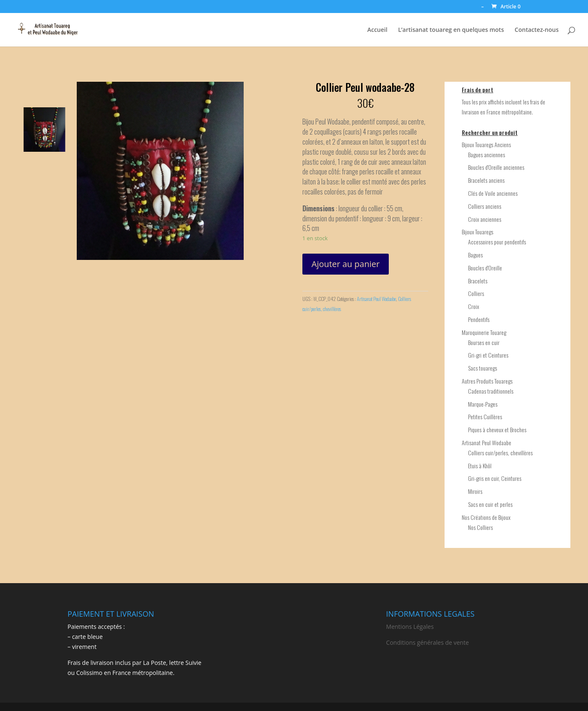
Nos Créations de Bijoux (486, 517)
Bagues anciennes (487, 154)
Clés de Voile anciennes (493, 193)
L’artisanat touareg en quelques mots (451, 30)
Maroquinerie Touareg (484, 332)
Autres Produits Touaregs (487, 381)
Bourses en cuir (484, 342)
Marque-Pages (483, 404)
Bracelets (478, 281)
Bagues (475, 255)
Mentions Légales (410, 627)
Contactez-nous (537, 30)
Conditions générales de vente (428, 642)
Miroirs (475, 491)
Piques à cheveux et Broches (497, 429)
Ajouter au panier (346, 264)
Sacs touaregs (483, 368)
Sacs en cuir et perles (490, 504)
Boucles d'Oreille (485, 268)
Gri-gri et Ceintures (488, 355)
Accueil (377, 30)
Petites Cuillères (485, 416)
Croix (474, 306)
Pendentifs (479, 319)
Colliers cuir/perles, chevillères (500, 453)
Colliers (476, 293)
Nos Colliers (480, 527)
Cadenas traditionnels (491, 391)
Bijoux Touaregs (477, 232)
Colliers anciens (485, 206)
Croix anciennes (485, 219)
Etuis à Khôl (480, 466)
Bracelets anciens (486, 180)
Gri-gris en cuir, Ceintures (495, 478)
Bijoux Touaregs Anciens (486, 144)
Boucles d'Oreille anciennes (496, 167)
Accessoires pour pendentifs (497, 242)
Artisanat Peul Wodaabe (376, 299)
